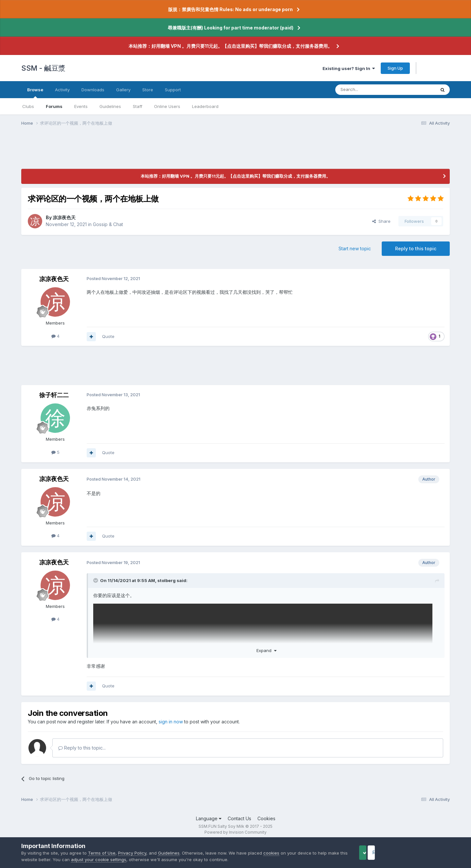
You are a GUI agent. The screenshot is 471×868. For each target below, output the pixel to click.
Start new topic (355, 248)
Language (209, 818)
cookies (271, 853)
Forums (54, 106)
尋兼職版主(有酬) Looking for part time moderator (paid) (231, 28)
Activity (62, 90)
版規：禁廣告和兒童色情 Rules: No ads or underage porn (230, 9)
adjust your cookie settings (120, 859)
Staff (138, 106)
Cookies (266, 818)
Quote (108, 336)
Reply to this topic (416, 248)
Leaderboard (205, 106)
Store (148, 90)
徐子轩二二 (54, 395)
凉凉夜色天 (64, 217)
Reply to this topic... (82, 748)
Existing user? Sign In (349, 68)
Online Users (167, 106)
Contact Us (239, 818)
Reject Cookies (426, 852)
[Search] (369, 90)
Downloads (93, 90)
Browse (35, 93)
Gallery (123, 90)
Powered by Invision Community (235, 832)
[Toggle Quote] (96, 580)
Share (381, 221)
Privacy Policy (132, 853)
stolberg (166, 580)
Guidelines (110, 106)
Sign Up (395, 68)
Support (173, 90)
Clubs (28, 106)
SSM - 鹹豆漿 (43, 68)
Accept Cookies (373, 852)
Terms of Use (102, 853)
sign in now (171, 722)
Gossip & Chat (108, 224)
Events (81, 106)
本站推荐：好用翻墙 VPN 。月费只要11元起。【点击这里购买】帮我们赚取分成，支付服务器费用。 (230, 46)
